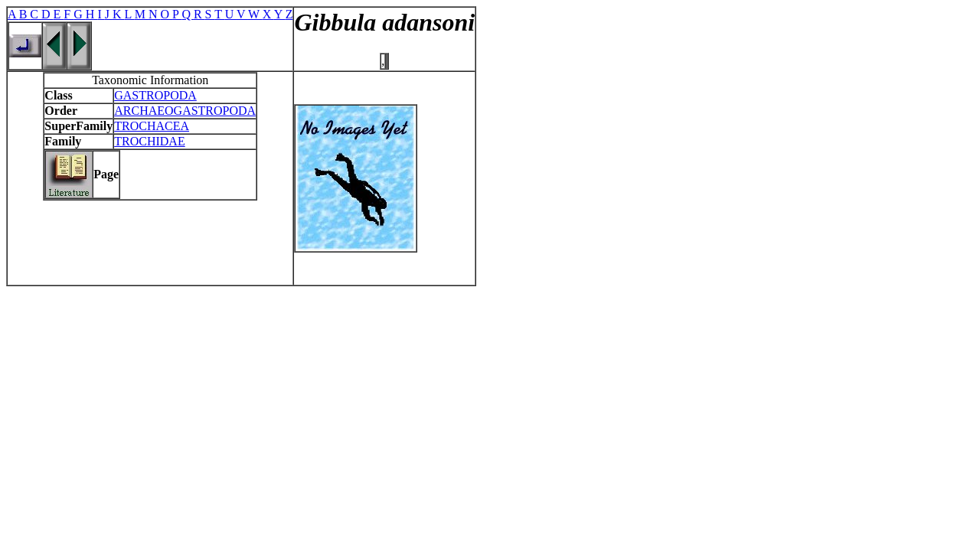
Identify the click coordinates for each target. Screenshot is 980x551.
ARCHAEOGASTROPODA (185, 111)
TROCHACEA (152, 126)
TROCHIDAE (149, 141)
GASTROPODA (155, 95)
